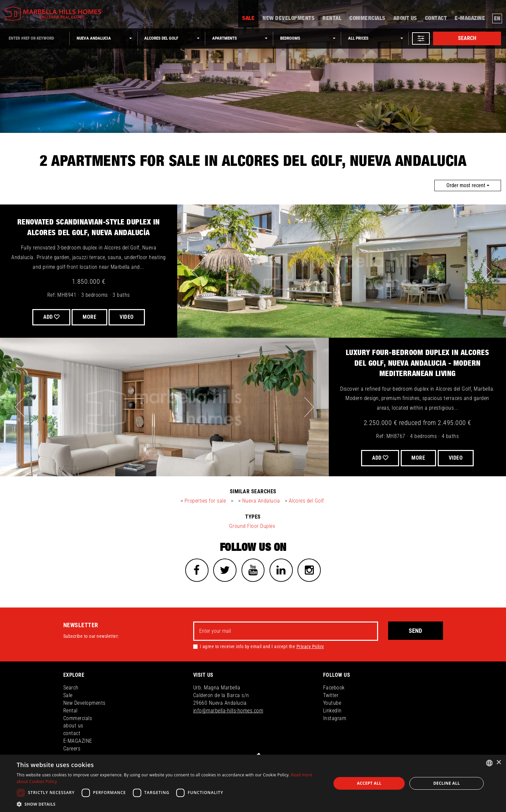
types (253, 517)
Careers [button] (72, 749)
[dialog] (253, 783)
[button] (421, 38)
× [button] (499, 763)
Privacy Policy (310, 647)
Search (467, 38)
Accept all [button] (369, 783)
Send (415, 631)
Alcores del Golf (306, 501)
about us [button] (405, 19)
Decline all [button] (447, 783)
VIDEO (127, 317)
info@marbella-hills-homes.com (228, 711)
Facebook (334, 688)
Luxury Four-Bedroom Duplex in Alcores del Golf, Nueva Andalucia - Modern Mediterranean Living (418, 363)
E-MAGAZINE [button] (470, 19)
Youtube (332, 703)
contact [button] (436, 19)
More (89, 317)
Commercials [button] (367, 19)
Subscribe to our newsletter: (91, 636)
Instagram (335, 718)
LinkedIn (332, 711)
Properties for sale (205, 501)
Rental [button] (332, 19)
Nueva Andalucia (261, 501)
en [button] (497, 19)
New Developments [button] (288, 19)
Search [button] (71, 688)
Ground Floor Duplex (252, 526)
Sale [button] (248, 19)
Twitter (331, 695)
